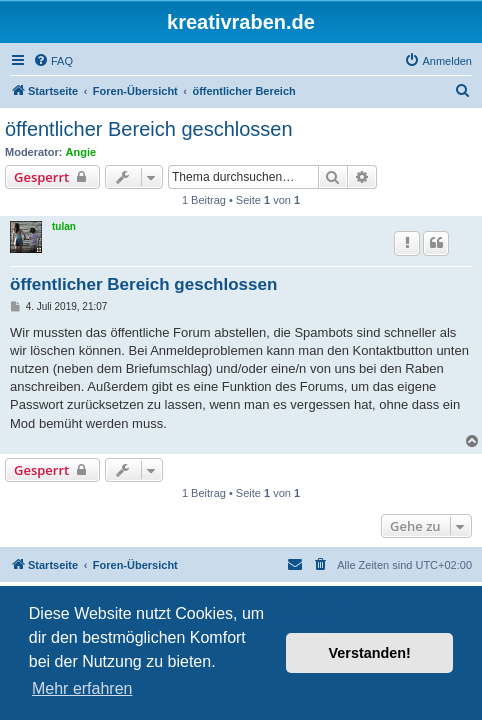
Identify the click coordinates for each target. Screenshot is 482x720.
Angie (81, 152)
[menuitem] (53, 61)
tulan (64, 226)
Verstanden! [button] (370, 653)
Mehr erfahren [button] (82, 688)
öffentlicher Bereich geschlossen (149, 129)
